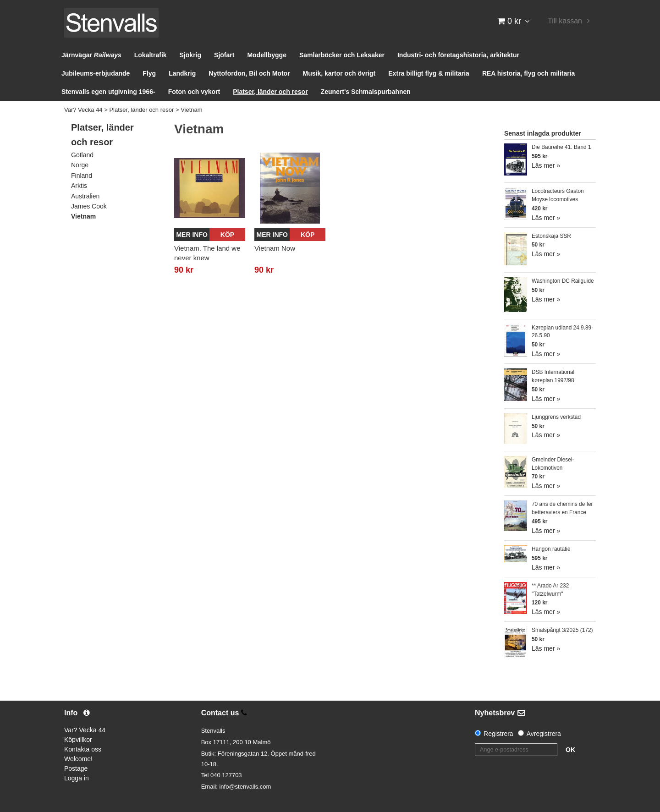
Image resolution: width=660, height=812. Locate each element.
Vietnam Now (275, 248)
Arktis (79, 186)
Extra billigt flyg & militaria (429, 73)
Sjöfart (224, 55)
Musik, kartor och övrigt (339, 73)
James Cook (89, 206)
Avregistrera (544, 734)
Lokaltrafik (151, 55)
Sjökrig (190, 55)
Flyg (149, 73)
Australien (85, 196)
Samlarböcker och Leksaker (342, 55)
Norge (80, 165)
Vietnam (191, 110)
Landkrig (182, 73)
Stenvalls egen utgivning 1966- (108, 92)
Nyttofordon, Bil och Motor (249, 73)
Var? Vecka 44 (83, 110)
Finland (82, 176)
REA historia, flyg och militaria (529, 73)
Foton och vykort (194, 92)
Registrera (498, 734)
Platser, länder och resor (270, 92)
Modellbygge (267, 55)
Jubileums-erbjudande (96, 73)
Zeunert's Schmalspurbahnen (366, 92)
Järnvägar (91, 55)
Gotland (82, 155)
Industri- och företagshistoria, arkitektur (458, 55)
